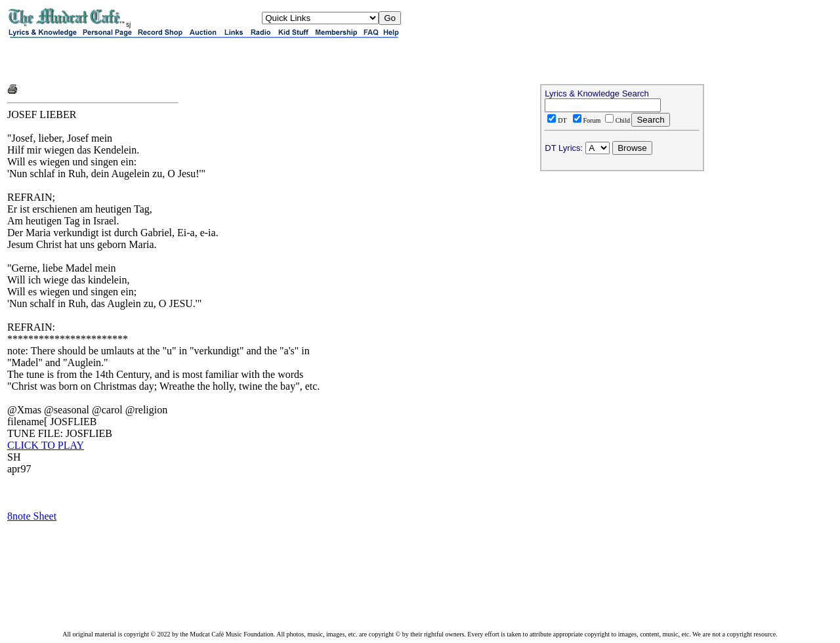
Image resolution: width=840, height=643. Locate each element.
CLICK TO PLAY (46, 445)
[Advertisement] (161, 60)
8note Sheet (32, 516)
